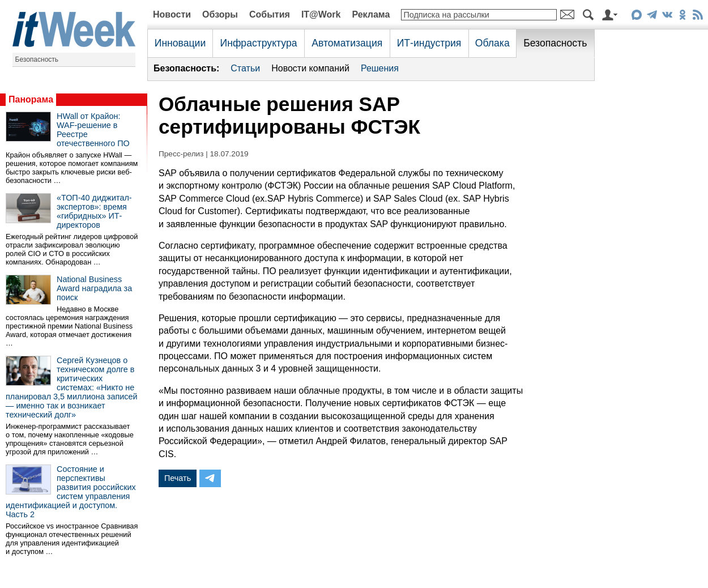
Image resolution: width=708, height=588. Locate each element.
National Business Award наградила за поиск (94, 288)
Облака (492, 43)
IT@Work (321, 14)
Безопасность (37, 59)
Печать (178, 478)
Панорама (31, 99)
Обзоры (220, 14)
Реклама (371, 14)
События (270, 14)
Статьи (245, 68)
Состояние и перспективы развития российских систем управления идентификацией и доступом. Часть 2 (71, 492)
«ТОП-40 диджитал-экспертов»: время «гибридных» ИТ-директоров (94, 211)
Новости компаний (310, 68)
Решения (380, 68)
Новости (172, 14)
